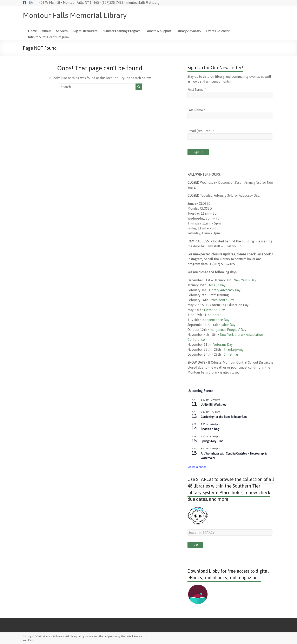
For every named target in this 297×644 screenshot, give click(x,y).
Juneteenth (213, 315)
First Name (197, 89)
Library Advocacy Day (225, 290)
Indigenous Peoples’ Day (228, 330)
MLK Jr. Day (217, 285)
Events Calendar (218, 31)
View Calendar (197, 467)
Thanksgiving (234, 349)
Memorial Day (214, 310)
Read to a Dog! (210, 429)
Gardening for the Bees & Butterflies (224, 417)
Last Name (196, 110)
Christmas (231, 354)
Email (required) (201, 131)
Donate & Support (159, 31)
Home (32, 31)
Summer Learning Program (122, 31)
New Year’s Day (245, 280)
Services (62, 31)
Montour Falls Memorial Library (75, 15)
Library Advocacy (189, 31)
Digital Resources (85, 31)
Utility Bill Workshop (214, 405)
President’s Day (222, 300)
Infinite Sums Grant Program (48, 37)
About (46, 31)
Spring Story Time (212, 441)
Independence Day (216, 320)
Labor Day (228, 325)
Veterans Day (223, 344)
